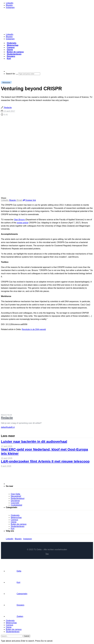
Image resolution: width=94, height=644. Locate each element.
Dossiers (11, 56)
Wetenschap (13, 45)
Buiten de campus (15, 52)
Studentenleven (14, 54)
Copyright (15, 503)
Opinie (10, 50)
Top (47, 554)
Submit (27, 636)
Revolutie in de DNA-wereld (34, 329)
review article (22, 223)
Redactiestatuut (18, 498)
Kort (9, 59)
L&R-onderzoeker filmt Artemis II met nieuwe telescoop (45, 461)
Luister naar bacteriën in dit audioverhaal (34, 442)
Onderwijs (12, 43)
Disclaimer (15, 501)
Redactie (8, 108)
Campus (11, 47)
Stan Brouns (19, 220)
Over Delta (15, 494)
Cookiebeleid (16, 505)
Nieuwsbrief (16, 496)
